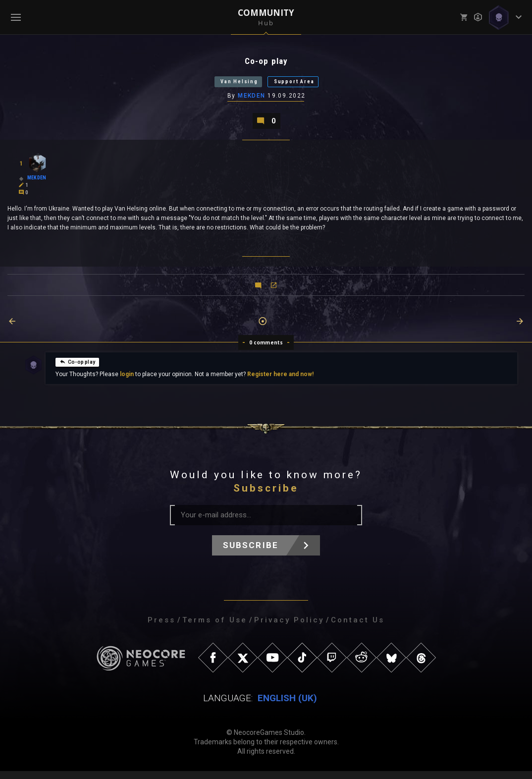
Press (161, 628)
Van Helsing (228, 85)
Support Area (306, 85)
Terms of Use (215, 628)
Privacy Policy (289, 628)
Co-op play (77, 369)
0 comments (266, 350)
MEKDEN (252, 101)
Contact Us (358, 628)
